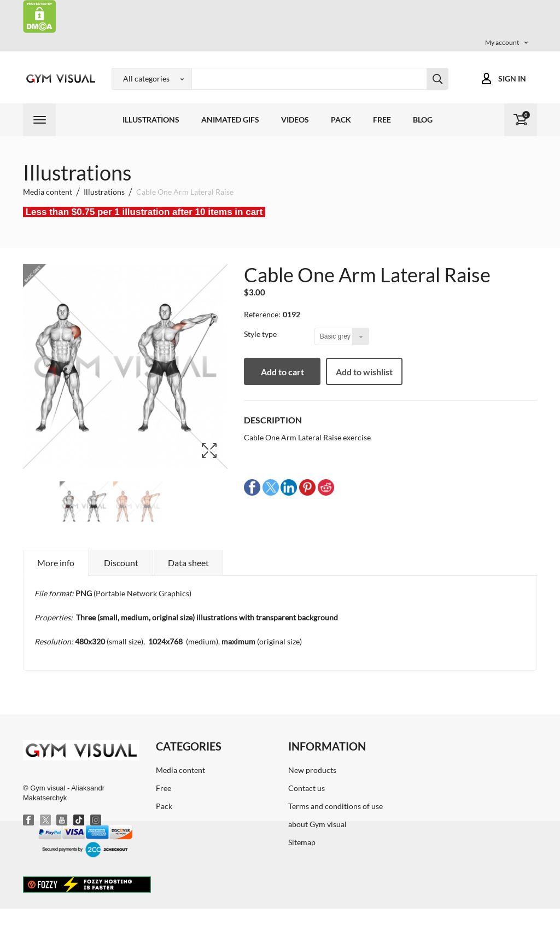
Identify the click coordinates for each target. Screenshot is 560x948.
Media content (180, 770)
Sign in (512, 78)
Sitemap (302, 842)
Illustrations (151, 120)
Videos (295, 120)
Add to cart (282, 372)
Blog (423, 120)
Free (382, 120)
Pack (341, 120)
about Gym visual (317, 824)
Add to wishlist (364, 372)
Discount (121, 563)
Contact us (307, 788)
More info (56, 563)
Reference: (262, 314)
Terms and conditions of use (336, 806)
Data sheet (188, 563)
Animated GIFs (230, 120)
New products (312, 770)
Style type (261, 334)
